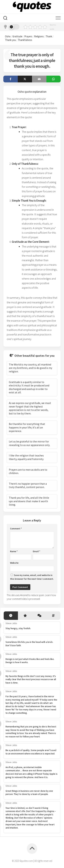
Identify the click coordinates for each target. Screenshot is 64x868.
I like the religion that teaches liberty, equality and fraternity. (26, 457)
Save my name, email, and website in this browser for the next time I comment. (32, 577)
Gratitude (17, 36)
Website (14, 563)
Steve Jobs (11, 623)
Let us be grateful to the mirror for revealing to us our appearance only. (29, 443)
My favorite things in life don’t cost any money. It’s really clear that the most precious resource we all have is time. (31, 679)
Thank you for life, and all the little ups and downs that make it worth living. (29, 501)
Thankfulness (25, 40)
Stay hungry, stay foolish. (18, 628)
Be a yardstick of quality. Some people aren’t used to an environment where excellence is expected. (31, 752)
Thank (49, 36)
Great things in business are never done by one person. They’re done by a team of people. (29, 793)
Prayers (28, 36)
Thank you (10, 40)
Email (37, 551)
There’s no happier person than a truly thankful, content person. (28, 485)
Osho (8, 36)
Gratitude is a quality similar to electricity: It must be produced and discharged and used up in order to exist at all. (29, 387)
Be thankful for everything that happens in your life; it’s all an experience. (27, 427)
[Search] (5, 18)
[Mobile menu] (58, 18)
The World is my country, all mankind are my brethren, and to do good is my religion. (30, 368)
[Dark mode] (11, 27)
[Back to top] (32, 849)
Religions (39, 36)
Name (14, 551)
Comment (16, 529)
